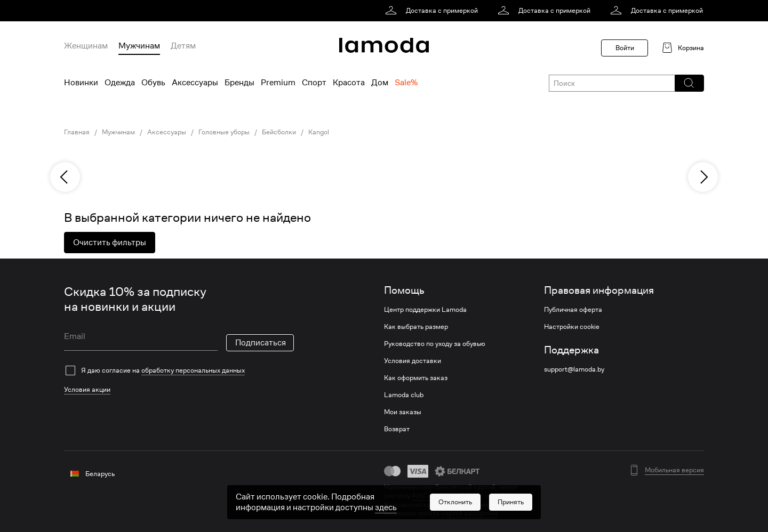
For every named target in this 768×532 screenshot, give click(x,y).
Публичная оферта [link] (573, 310)
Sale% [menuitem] (406, 83)
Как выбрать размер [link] (416, 327)
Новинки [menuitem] (81, 83)
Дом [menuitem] (380, 83)
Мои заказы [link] (403, 412)
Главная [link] (77, 132)
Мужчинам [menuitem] (139, 46)
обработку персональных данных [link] (193, 370)
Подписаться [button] (261, 343)
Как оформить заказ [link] (416, 378)
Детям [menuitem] (183, 46)
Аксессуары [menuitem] (195, 83)
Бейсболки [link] (279, 132)
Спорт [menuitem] (314, 83)
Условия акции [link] (87, 389)
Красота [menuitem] (349, 83)
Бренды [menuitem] (239, 83)
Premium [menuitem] (278, 83)
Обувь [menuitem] (153, 83)
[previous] (65, 177)
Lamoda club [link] (404, 395)
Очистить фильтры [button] (110, 243)
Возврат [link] (397, 429)
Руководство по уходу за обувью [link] (435, 344)
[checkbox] (179, 370)
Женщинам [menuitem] (86, 46)
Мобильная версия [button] (674, 470)
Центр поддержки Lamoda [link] (425, 310)
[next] (703, 177)
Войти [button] (625, 48)
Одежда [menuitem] (120, 83)
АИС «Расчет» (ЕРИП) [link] (447, 496)
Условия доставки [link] (413, 361)
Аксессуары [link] (167, 132)
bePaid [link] (504, 505)
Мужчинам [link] (118, 132)
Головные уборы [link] (224, 132)
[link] (433, 11)
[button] (689, 83)
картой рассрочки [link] (469, 513)
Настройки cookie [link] (572, 327)
